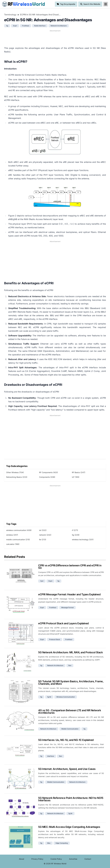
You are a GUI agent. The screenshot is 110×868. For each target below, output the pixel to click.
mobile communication (70, 729)
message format (67, 607)
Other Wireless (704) (15, 472)
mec (49, 843)
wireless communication (66, 697)
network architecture (59, 26)
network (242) (45, 535)
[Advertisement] (55, 38)
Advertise (73, 859)
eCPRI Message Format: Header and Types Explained (69, 594)
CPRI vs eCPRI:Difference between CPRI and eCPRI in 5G (70, 567)
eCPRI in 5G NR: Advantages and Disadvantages (41, 15)
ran (70, 665)
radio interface (40, 26)
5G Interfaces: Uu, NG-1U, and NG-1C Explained (66, 740)
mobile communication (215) (18, 539)
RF (23, 4)
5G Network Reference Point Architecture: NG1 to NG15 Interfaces (71, 799)
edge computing (62, 843)
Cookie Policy (56, 859)
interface (51, 756)
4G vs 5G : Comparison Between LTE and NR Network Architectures (70, 712)
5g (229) (76, 535)
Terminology (10, 15)
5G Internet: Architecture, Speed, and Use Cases (67, 769)
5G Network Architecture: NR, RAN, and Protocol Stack (70, 652)
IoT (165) (76, 477)
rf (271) (75, 530)
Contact (88, 859)
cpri (42, 581)
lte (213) (43, 539)
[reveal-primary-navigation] (106, 4)
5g (7, 26)
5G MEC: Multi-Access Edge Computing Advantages (69, 827)
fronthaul (26, 26)
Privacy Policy (37, 859)
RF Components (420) (48, 472)
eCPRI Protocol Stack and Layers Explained (63, 623)
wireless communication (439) (19, 530)
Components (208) (47, 477)
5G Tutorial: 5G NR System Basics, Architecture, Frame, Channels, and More (71, 683)
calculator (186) (13, 544)
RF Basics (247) (79, 472)
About (22, 859)
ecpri (15, 26)
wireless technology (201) (83, 539)
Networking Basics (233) (17, 477)
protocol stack (55, 639)
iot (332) (43, 530)
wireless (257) (12, 535)
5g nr (49, 697)
